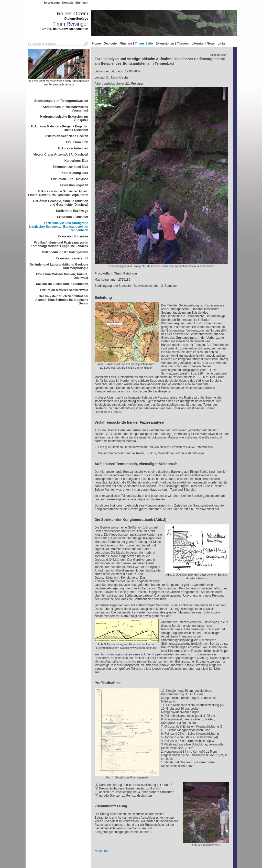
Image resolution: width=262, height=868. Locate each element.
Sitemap (81, 3)
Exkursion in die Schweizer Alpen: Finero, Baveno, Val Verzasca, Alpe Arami (58, 193)
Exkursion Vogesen (74, 185)
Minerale (126, 43)
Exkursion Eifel (77, 142)
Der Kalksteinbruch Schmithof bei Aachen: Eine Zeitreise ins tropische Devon (62, 300)
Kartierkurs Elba (76, 161)
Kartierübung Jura (75, 173)
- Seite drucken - (219, 55)
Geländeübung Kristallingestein (65, 252)
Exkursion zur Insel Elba (70, 167)
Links (221, 43)
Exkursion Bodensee (73, 236)
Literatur (198, 43)
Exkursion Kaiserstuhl (72, 258)
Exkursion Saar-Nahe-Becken (67, 136)
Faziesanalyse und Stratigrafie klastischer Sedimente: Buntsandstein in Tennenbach (58, 227)
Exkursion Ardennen (73, 148)
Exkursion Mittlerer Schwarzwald (64, 290)
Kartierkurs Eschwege (72, 211)
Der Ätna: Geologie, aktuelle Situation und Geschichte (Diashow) (61, 203)
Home (97, 43)
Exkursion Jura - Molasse (70, 179)
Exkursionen (165, 43)
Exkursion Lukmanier (72, 217)
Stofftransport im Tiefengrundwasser (61, 101)
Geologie (110, 43)
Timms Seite (144, 43)
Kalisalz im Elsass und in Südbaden (62, 284)
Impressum (52, 3)
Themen (183, 43)
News (211, 43)
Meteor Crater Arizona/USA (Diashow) (61, 155)
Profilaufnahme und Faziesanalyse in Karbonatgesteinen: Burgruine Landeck (59, 244)
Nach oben (102, 851)
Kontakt (67, 3)
